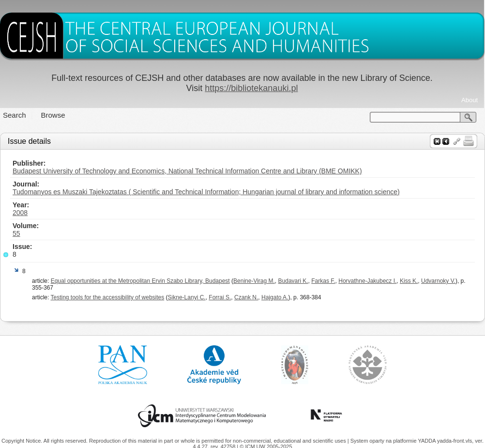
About (470, 100)
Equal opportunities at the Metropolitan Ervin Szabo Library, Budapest (140, 281)
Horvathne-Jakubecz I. (367, 281)
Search (15, 115)
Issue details (29, 141)
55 (16, 233)
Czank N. (246, 297)
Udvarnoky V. (438, 281)
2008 (20, 213)
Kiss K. (409, 281)
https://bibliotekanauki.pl (251, 88)
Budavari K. (293, 281)
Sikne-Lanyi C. (187, 297)
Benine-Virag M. (254, 281)
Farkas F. (323, 281)
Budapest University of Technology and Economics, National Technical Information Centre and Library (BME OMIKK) (187, 171)
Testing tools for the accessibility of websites (107, 297)
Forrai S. (220, 297)
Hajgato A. (275, 297)
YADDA (427, 441)
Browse (53, 115)
